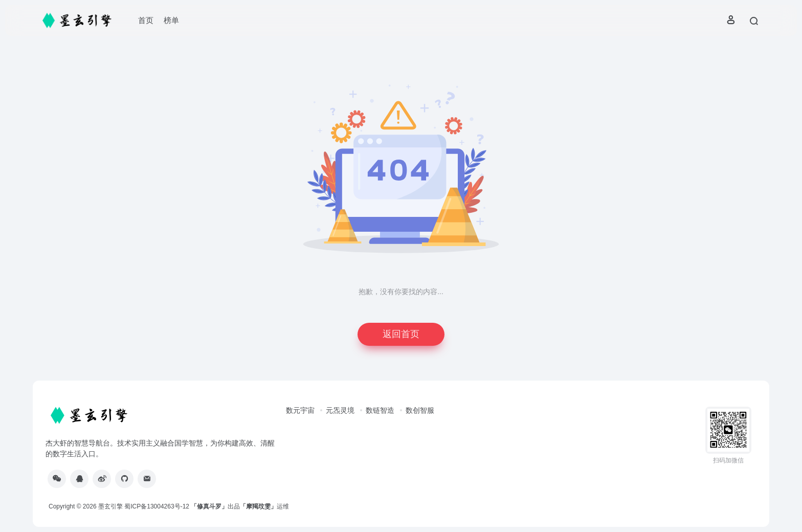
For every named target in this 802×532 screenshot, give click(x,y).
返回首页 (401, 334)
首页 (146, 20)
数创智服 (420, 410)
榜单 (171, 20)
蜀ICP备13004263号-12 (157, 506)
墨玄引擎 (110, 506)
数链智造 (380, 410)
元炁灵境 (340, 410)
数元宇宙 (300, 410)
